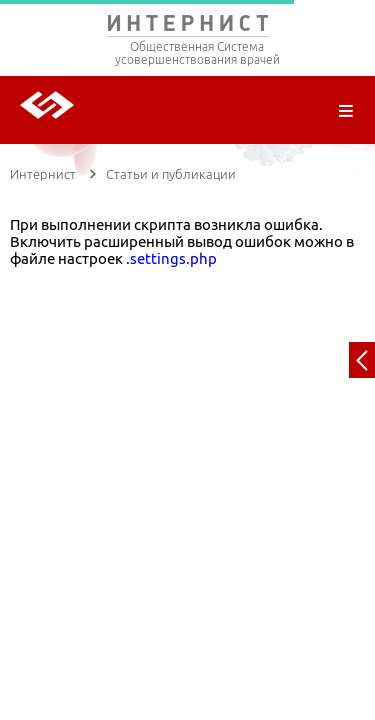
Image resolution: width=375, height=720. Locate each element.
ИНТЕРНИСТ (187, 27)
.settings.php (171, 258)
